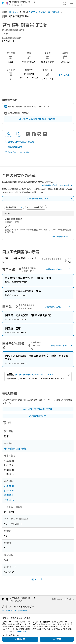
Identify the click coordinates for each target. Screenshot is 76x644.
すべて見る (64, 75)
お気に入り (9, 134)
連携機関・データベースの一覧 (57, 185)
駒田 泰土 (9, 495)
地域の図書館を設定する (50, 199)
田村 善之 (9, 491)
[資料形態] (36, 207)
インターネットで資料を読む (15, 610)
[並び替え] (14, 207)
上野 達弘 (9, 500)
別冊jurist (13, 12)
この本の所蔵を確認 (60, 237)
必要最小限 (20, 639)
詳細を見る (22, 631)
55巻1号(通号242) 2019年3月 (44, 12)
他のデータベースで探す (17, 152)
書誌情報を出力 (13, 147)
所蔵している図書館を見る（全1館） (38, 119)
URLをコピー (18, 134)
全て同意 (57, 639)
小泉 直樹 (9, 486)
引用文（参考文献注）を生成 (19, 142)
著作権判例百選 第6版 (15, 448)
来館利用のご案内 (59, 269)
